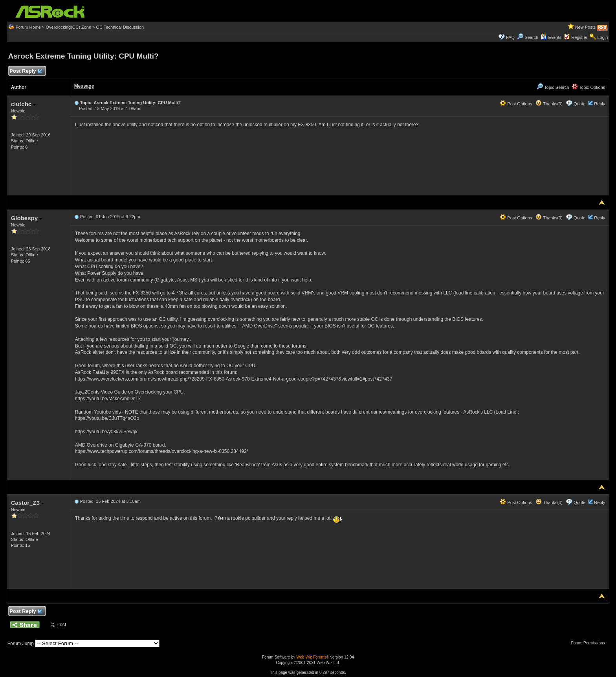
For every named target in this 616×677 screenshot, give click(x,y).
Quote (579, 104)
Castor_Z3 (28, 503)
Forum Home (28, 27)
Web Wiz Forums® (313, 657)
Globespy (27, 218)
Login (602, 37)
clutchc (24, 104)
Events (551, 37)
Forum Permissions (590, 643)
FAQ (510, 37)
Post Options (516, 104)
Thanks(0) (549, 104)
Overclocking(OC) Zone (68, 27)
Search (531, 37)
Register (579, 37)
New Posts (586, 27)
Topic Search (553, 87)
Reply (599, 104)
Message (84, 86)
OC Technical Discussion (120, 27)
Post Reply (26, 71)
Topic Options (588, 87)
